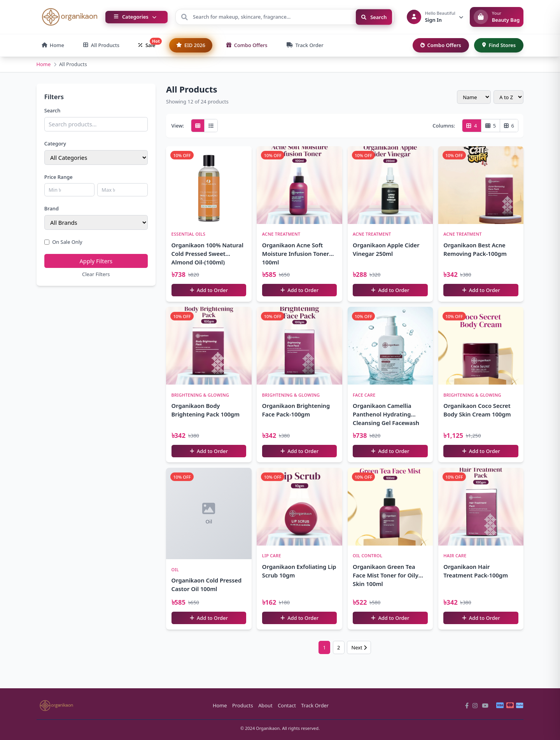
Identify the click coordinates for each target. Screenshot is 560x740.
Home (44, 64)
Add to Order (209, 290)
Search (374, 17)
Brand (52, 208)
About (265, 705)
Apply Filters (96, 261)
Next (359, 647)
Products (243, 705)
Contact (287, 705)
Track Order (315, 705)
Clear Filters (96, 274)
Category (55, 143)
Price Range (59, 177)
